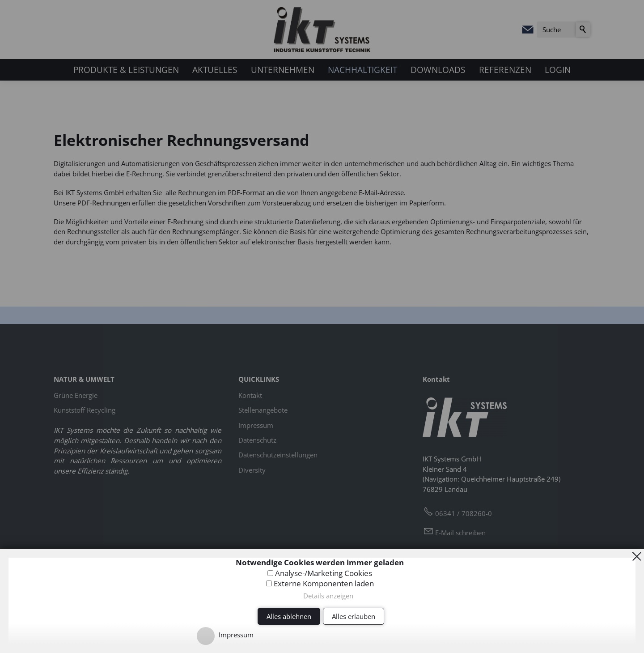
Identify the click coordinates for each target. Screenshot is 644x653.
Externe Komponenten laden (324, 583)
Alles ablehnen (289, 616)
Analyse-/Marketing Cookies (324, 573)
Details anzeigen (328, 596)
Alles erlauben (354, 616)
